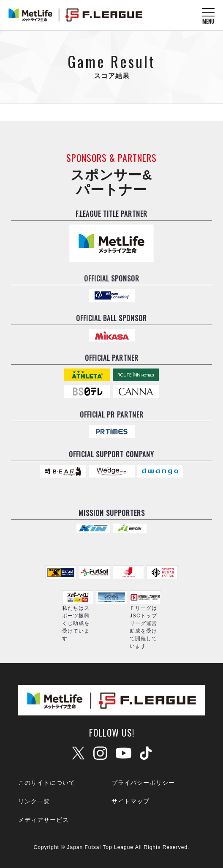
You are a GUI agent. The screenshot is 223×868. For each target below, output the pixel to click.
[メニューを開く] (208, 15)
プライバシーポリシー (143, 783)
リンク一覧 (34, 801)
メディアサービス (44, 820)
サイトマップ (131, 801)
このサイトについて (47, 783)
